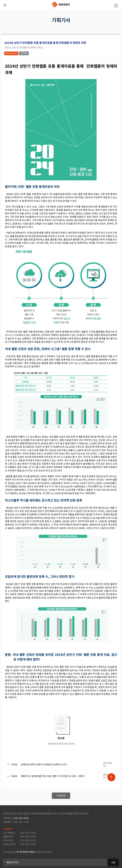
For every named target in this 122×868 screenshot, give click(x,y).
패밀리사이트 (12, 861)
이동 (113, 861)
